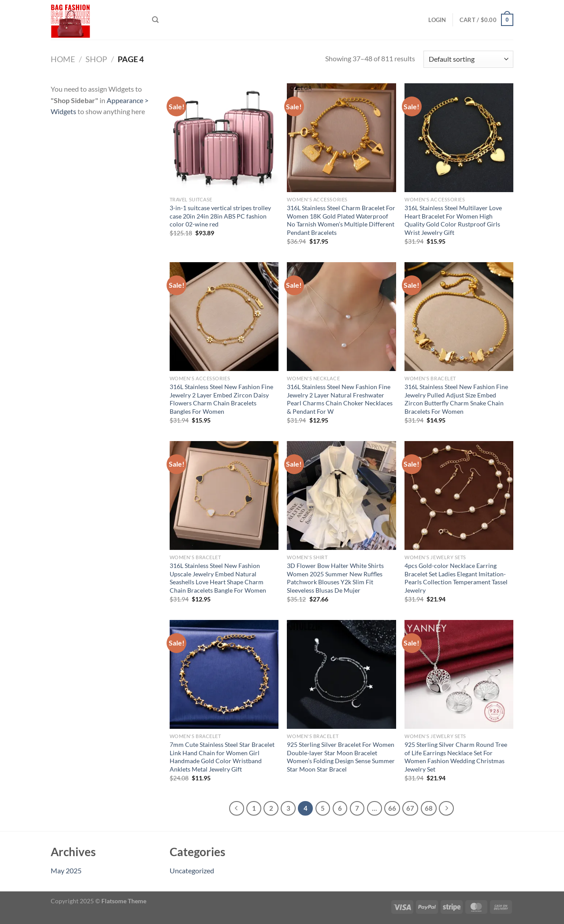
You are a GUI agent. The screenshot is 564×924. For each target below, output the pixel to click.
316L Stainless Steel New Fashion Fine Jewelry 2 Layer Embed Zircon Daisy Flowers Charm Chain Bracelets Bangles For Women (221, 399)
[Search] (155, 20)
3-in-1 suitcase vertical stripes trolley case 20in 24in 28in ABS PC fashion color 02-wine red (220, 216)
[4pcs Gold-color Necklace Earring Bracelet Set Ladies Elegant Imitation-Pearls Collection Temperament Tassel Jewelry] (459, 495)
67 (410, 808)
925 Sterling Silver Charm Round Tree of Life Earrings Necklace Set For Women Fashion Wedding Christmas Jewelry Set (456, 757)
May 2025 (66, 870)
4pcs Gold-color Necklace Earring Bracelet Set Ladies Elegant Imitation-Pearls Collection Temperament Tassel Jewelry (456, 578)
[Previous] (237, 809)
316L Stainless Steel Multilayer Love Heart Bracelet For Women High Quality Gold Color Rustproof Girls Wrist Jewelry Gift (453, 220)
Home (63, 59)
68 (429, 808)
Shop (96, 59)
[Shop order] (468, 59)
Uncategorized (192, 870)
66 (392, 808)
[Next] (446, 809)
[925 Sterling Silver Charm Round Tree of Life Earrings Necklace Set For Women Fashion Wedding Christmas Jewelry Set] (459, 674)
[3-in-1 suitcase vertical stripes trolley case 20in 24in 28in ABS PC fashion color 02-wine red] (224, 138)
